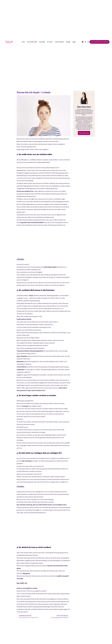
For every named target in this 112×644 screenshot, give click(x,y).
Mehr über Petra (84, 133)
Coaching (42, 42)
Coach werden (59, 42)
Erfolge (68, 42)
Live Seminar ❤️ (32, 42)
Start (23, 42)
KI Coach (50, 42)
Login (74, 42)
